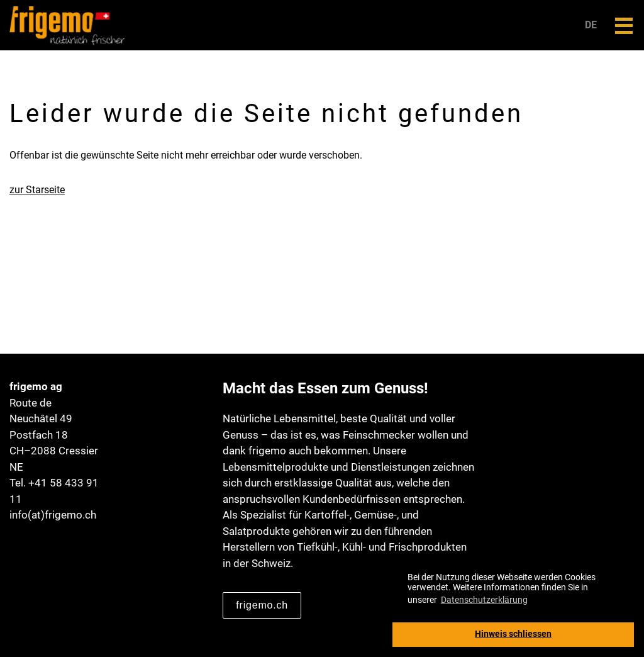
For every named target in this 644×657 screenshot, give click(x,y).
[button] (624, 26)
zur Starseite (37, 190)
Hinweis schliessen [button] (513, 634)
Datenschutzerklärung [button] (484, 600)
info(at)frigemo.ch (53, 515)
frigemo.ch (262, 605)
